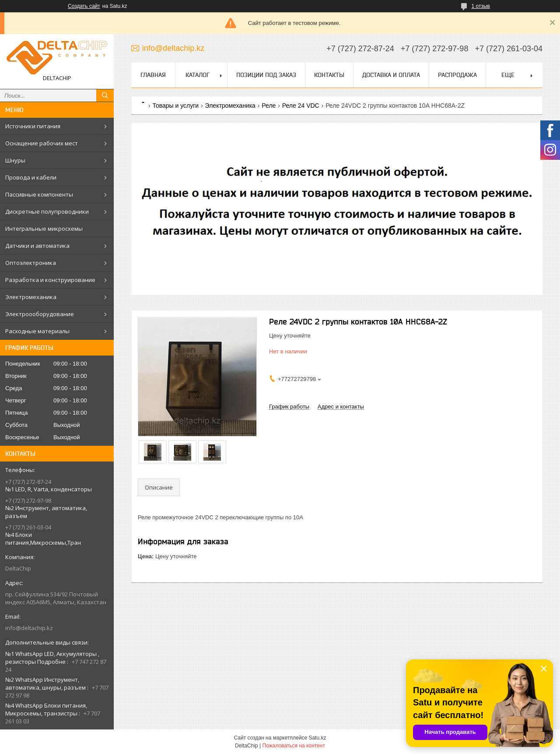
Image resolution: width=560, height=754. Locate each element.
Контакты (329, 75)
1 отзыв (481, 6)
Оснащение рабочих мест (42, 143)
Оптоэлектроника (31, 263)
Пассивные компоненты (39, 194)
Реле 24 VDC (301, 106)
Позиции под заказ (266, 75)
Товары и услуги (175, 106)
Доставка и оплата (391, 75)
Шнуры (15, 160)
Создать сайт (84, 6)
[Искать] (105, 95)
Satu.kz (317, 738)
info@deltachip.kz (29, 628)
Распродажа (457, 75)
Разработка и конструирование (50, 280)
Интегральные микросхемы (44, 229)
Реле (269, 106)
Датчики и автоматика (37, 246)
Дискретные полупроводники (47, 211)
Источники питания (33, 126)
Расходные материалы (37, 331)
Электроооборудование (40, 314)
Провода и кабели (31, 177)
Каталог (198, 75)
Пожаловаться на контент (294, 746)
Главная (153, 75)
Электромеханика (31, 297)
